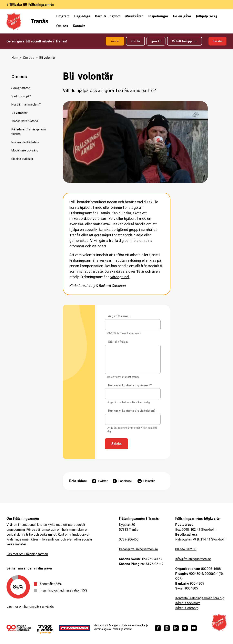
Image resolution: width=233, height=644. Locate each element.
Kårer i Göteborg (187, 608)
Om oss (62, 26)
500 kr (156, 41)
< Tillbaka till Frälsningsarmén (30, 4)
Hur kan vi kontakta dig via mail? (130, 385)
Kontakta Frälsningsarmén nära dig (200, 598)
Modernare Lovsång (25, 150)
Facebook (123, 481)
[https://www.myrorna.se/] (75, 628)
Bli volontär (19, 113)
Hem (15, 58)
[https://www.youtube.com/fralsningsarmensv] (194, 628)
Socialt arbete (21, 88)
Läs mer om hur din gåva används (30, 607)
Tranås (39, 21)
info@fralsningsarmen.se (193, 559)
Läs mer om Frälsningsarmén (27, 554)
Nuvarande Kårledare (25, 142)
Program (63, 16)
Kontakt (79, 26)
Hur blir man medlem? (26, 105)
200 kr (135, 41)
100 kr (115, 41)
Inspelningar (158, 16)
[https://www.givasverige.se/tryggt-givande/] (45, 629)
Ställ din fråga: (118, 342)
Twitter (100, 481)
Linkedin (146, 481)
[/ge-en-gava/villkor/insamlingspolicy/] (19, 628)
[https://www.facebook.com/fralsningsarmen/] (158, 628)
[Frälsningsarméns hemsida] (219, 622)
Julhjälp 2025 (207, 16)
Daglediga (82, 16)
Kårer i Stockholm (188, 603)
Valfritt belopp (185, 41)
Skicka (116, 444)
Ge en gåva (182, 16)
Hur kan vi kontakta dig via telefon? (132, 411)
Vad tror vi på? (21, 96)
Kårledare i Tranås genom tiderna (29, 132)
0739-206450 (129, 539)
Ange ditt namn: (119, 316)
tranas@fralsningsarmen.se (138, 549)
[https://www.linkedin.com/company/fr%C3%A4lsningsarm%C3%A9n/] (176, 628)
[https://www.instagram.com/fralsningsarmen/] (167, 628)
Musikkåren (134, 16)
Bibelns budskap (22, 159)
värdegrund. (120, 277)
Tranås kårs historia (25, 121)
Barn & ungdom (108, 16)
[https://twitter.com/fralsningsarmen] (185, 628)
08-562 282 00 (186, 549)
